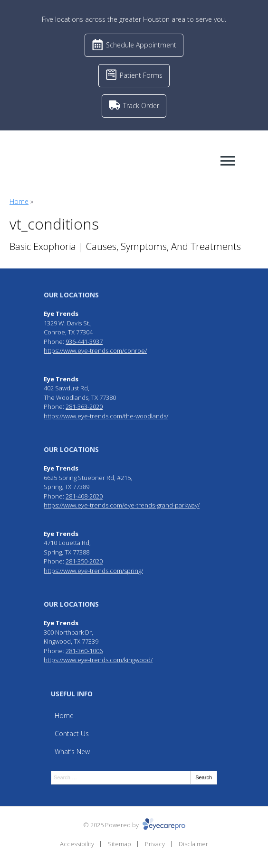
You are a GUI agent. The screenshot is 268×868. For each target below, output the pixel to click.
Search (204, 777)
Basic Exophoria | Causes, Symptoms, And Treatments (125, 246)
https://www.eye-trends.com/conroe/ (95, 351)
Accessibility (77, 844)
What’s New (72, 752)
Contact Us (72, 734)
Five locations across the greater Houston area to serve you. (134, 19)
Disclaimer (193, 844)
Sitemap (120, 844)
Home (19, 201)
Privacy (155, 844)
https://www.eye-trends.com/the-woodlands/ (106, 416)
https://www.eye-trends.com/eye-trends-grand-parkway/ (122, 505)
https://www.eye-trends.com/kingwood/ (98, 660)
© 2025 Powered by (134, 825)
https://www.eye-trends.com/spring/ (93, 571)
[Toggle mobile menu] (228, 161)
